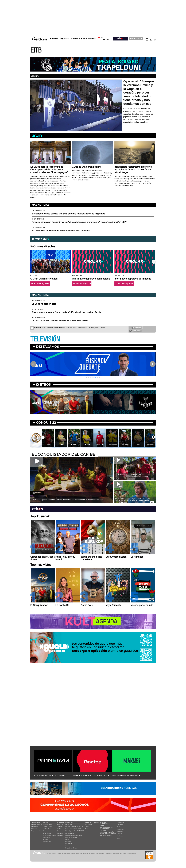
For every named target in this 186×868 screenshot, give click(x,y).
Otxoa (151, 444)
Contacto (125, 853)
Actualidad (60, 825)
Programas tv (36, 827)
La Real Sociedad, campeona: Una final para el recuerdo (60, 321)
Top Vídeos (89, 825)
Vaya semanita (36, 831)
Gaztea (45, 831)
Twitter (119, 827)
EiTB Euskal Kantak (49, 835)
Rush (74, 444)
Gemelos (112, 444)
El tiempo (104, 824)
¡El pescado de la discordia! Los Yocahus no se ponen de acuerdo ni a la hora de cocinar (134, 475)
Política (59, 829)
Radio (84, 39)
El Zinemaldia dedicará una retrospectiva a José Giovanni (61, 231)
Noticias (54, 39)
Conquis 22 (46, 422)
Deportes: (70, 822)
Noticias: (60, 822)
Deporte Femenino (71, 837)
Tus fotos (135, 328)
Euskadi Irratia (48, 825)
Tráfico (103, 825)
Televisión (75, 39)
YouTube (120, 836)
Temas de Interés (107, 832)
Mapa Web (133, 853)
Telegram (120, 831)
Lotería (103, 830)
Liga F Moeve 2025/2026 (73, 829)
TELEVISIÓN (45, 339)
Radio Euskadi (48, 827)
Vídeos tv (34, 829)
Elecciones (104, 829)
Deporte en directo (71, 848)
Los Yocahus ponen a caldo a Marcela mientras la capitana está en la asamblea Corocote (68, 500)
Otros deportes (70, 846)
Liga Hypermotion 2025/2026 (75, 831)
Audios (87, 829)
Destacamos (47, 347)
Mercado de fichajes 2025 (74, 835)
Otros (91, 39)
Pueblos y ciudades (108, 834)
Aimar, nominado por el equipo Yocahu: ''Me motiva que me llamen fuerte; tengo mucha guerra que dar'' (133, 500)
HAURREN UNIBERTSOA (127, 776)
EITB (36, 50)
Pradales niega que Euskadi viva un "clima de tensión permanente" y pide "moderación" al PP (79, 222)
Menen (125, 444)
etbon (46, 384)
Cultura (59, 831)
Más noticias (40, 205)
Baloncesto (69, 844)
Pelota (67, 839)
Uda (138, 444)
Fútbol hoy (69, 825)
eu (151, 40)
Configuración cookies (102, 853)
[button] (154, 262)
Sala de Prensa (106, 836)
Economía (60, 827)
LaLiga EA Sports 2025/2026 (75, 827)
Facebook (120, 825)
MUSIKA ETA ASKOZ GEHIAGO (91, 776)
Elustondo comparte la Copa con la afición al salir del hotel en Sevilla (66, 312)
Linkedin (120, 834)
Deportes (64, 39)
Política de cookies (87, 853)
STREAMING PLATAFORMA (50, 776)
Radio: (46, 822)
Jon (48, 444)
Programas (47, 837)
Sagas (87, 444)
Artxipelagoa (47, 842)
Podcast (46, 839)
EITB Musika (47, 833)
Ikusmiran (60, 833)
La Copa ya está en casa (44, 304)
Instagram (120, 829)
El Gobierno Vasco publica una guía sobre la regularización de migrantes (68, 214)
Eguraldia (60, 835)
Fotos (87, 827)
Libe (61, 444)
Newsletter (121, 822)
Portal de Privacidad (64, 853)
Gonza (99, 444)
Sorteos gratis (106, 827)
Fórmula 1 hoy (70, 833)
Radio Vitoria (47, 829)
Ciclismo (68, 842)
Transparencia (116, 853)
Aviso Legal (76, 853)
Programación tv (37, 825)
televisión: (36, 822)
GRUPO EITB (136, 38)
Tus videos (135, 331)
